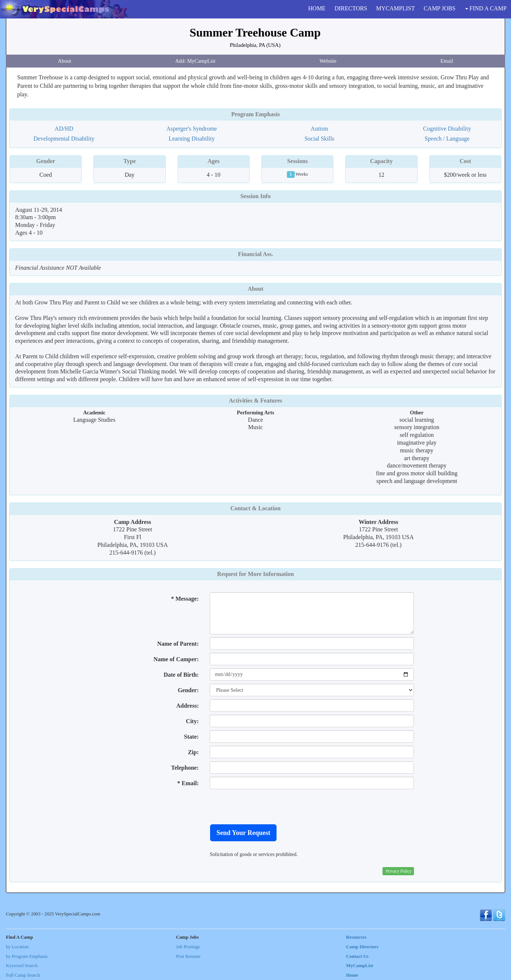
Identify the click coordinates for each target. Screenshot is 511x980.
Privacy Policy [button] (399, 871)
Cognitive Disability (447, 129)
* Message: (185, 599)
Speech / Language (447, 139)
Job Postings (188, 947)
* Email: (188, 783)
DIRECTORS (351, 8)
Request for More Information (255, 574)
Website (328, 61)
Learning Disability (192, 139)
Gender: (188, 690)
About (65, 61)
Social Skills (319, 139)
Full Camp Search (23, 975)
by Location (17, 947)
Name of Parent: (178, 644)
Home (352, 975)
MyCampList (359, 966)
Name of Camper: (176, 659)
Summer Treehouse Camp (255, 32)
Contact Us (357, 956)
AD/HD (64, 129)
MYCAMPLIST (396, 8)
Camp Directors (362, 947)
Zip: (193, 752)
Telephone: (185, 768)
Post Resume (188, 956)
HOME (317, 8)
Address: (187, 706)
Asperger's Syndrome (191, 129)
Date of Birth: (181, 675)
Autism (319, 129)
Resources (356, 937)
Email (447, 61)
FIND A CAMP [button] (486, 8)
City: (193, 721)
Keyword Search (22, 966)
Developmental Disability (64, 139)
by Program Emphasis (27, 956)
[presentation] (266, 807)
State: (191, 737)
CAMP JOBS (439, 8)
